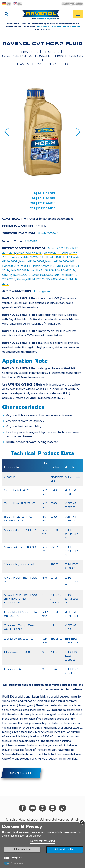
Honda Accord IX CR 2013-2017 (51, 266)
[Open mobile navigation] (78, 14)
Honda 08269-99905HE (16, 266)
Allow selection (22, 849)
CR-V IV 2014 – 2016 (56, 253)
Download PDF (21, 773)
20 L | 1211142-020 (43, 203)
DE (6, 4)
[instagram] (42, 808)
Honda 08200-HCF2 (58, 257)
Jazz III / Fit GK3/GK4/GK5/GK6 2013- (53, 271)
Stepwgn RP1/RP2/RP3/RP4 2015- (37, 279)
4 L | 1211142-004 (44, 198)
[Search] (6, 14)
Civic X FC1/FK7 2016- (29, 253)
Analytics (16, 858)
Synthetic (31, 241)
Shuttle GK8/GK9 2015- (47, 275)
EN (17, 4)
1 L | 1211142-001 (44, 193)
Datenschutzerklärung (43, 841)
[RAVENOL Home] (42, 16)
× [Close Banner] (82, 822)
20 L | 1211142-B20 (43, 209)
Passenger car (42, 291)
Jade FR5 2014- (20, 271)
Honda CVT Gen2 (48, 234)
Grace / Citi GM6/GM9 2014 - (28, 257)
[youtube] (32, 808)
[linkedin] (53, 808)
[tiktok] (63, 808)
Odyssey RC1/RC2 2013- (17, 275)
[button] (7, 132)
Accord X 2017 (56, 248)
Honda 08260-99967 (32, 262)
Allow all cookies (65, 850)
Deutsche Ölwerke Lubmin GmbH (58, 27)
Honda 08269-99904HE (59, 262)
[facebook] (22, 808)
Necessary (17, 863)
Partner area (72, 4)
